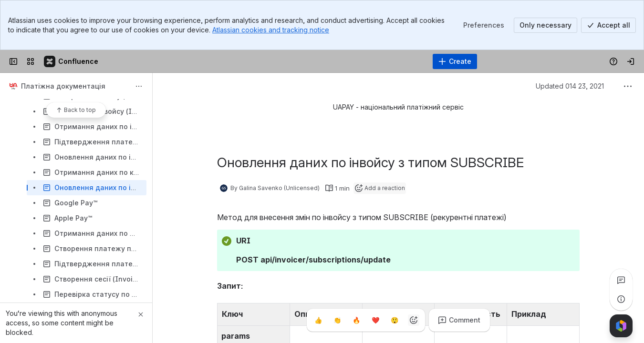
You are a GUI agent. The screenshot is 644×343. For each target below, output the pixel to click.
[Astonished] (395, 320)
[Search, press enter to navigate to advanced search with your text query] (298, 61)
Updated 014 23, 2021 (570, 86)
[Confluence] (72, 61)
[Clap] (337, 320)
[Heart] (375, 320)
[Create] (455, 61)
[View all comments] (621, 280)
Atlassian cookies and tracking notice (271, 30)
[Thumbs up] (318, 320)
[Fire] (356, 320)
